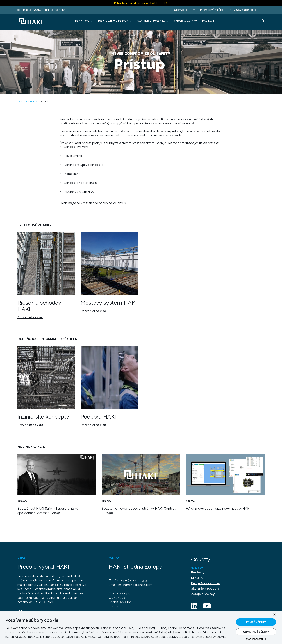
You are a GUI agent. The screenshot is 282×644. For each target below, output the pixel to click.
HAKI (20, 101)
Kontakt (197, 578)
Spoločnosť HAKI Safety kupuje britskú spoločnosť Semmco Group (48, 511)
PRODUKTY (32, 101)
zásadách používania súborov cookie (39, 637)
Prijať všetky (256, 622)
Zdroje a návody (203, 594)
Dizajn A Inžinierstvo (206, 583)
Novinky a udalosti (243, 10)
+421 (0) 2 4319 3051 (136, 580)
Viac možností (254, 639)
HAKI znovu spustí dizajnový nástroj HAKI (218, 508)
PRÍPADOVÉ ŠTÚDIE (212, 10)
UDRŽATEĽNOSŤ (184, 10)
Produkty (198, 572)
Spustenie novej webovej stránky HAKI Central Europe (138, 511)
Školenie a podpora (205, 589)
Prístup (44, 101)
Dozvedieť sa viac (30, 317)
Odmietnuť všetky (256, 632)
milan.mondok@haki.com (136, 585)
